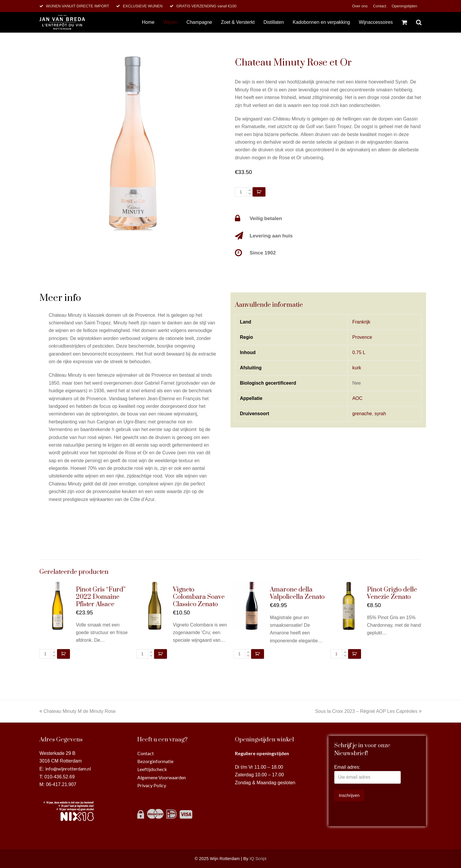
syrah (380, 414)
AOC (357, 398)
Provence (362, 337)
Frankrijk (361, 322)
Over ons (360, 6)
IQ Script (258, 859)
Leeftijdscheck (152, 769)
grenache (362, 414)
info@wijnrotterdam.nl (68, 769)
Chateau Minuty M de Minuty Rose (77, 711)
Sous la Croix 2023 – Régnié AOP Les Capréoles (368, 711)
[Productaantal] (241, 192)
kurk (357, 368)
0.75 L (359, 352)
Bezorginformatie (155, 761)
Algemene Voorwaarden (162, 777)
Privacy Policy (152, 785)
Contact (380, 6)
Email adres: (347, 767)
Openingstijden (404, 6)
